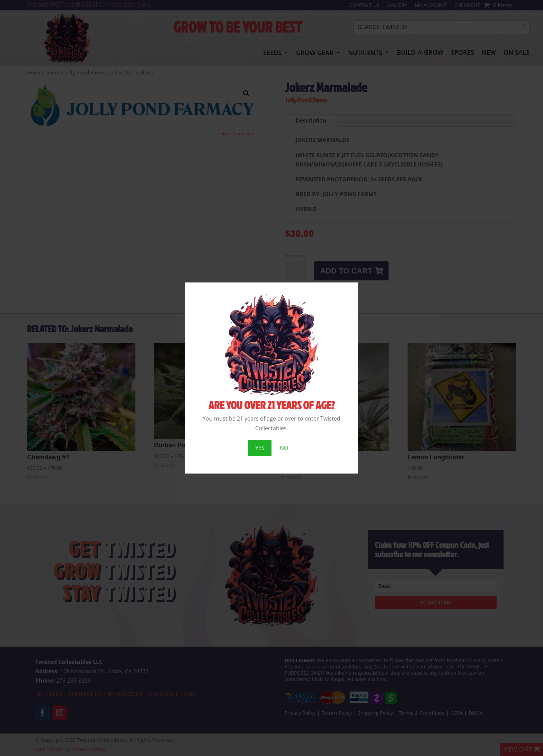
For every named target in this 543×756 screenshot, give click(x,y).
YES (260, 448)
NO (284, 448)
